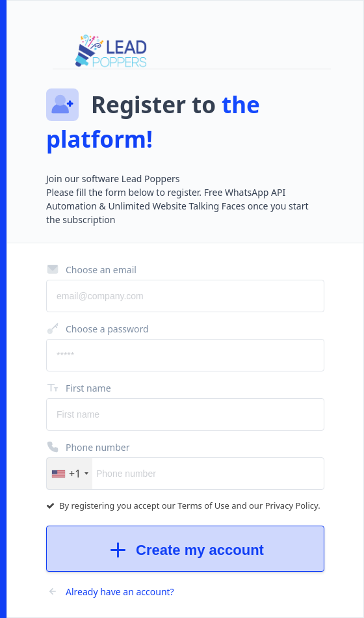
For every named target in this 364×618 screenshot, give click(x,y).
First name (79, 388)
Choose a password (97, 329)
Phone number (88, 447)
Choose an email (91, 269)
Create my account (185, 550)
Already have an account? (110, 591)
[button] (70, 474)
